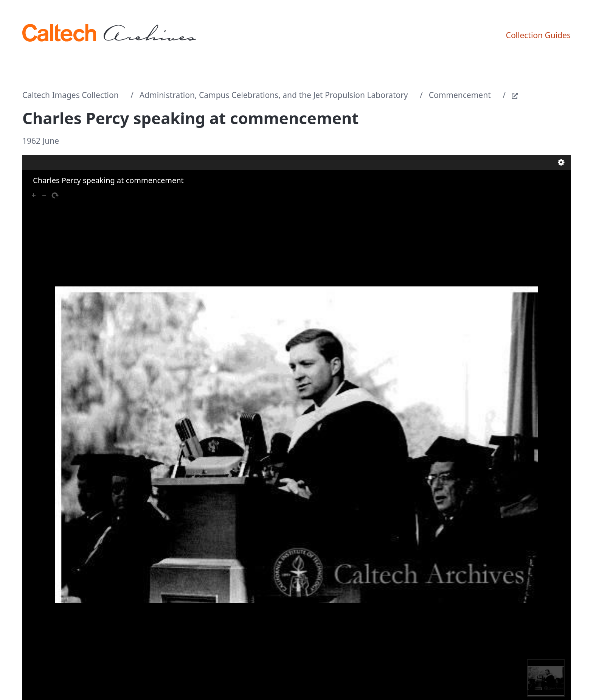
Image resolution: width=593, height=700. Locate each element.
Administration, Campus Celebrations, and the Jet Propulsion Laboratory (274, 95)
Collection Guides (538, 35)
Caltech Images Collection (71, 95)
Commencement (460, 95)
